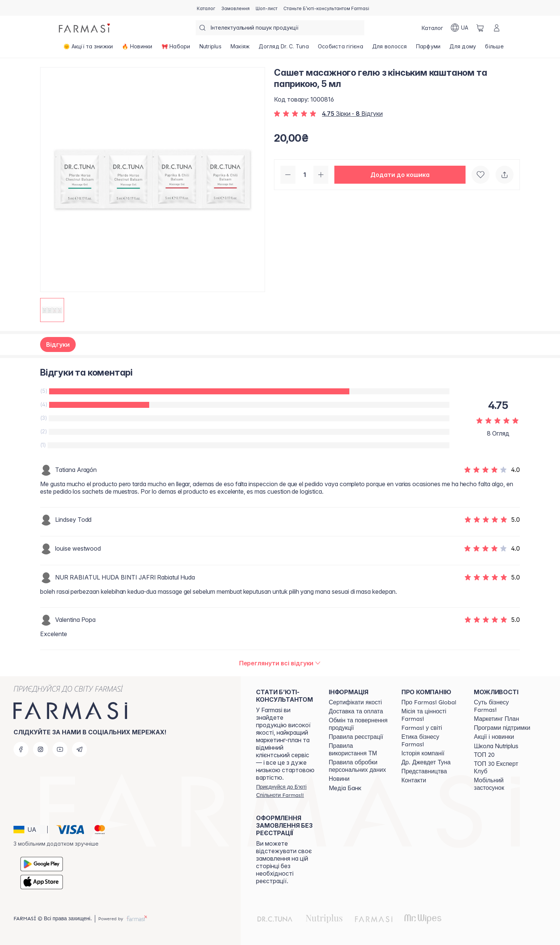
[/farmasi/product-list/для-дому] (463, 49)
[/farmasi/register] (235, 8)
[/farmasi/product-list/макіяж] (240, 49)
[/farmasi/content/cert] (355, 702)
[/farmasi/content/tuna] (426, 762)
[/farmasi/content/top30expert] (503, 768)
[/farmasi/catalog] (206, 8)
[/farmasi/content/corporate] (422, 728)
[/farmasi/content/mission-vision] (431, 715)
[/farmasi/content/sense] (503, 706)
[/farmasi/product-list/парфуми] (428, 49)
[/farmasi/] (85, 28)
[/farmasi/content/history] (423, 753)
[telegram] (79, 749)
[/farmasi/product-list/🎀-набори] (176, 49)
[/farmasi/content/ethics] (431, 741)
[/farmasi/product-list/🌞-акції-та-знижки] (88, 49)
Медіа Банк (345, 788)
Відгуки (58, 344)
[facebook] (21, 749)
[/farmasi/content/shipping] (356, 711)
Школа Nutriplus (496, 746)
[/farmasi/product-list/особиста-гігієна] (341, 49)
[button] (400, 175)
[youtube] (60, 749)
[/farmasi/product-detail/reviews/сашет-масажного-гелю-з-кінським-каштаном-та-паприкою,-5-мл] (280, 663)
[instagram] (40, 749)
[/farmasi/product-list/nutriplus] (210, 49)
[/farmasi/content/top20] (484, 755)
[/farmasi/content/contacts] (414, 780)
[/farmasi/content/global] (429, 702)
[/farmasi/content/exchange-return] (358, 724)
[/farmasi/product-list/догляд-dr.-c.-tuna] (284, 49)
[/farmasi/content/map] (424, 771)
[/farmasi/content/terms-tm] (358, 750)
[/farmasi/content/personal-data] (358, 766)
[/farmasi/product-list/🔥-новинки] (137, 49)
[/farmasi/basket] (480, 28)
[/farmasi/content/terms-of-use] (356, 737)
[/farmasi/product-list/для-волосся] (390, 49)
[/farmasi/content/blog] (339, 779)
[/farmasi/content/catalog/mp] (496, 719)
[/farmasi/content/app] (503, 784)
